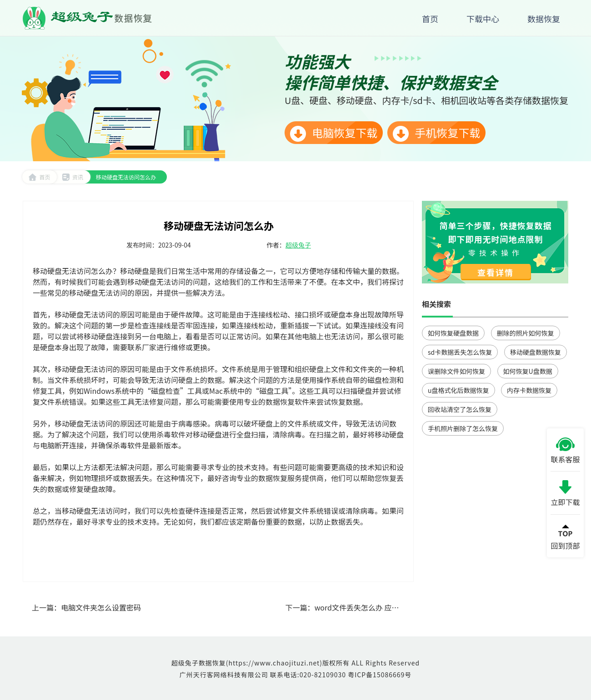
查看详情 (496, 272)
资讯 (73, 177)
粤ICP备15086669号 (380, 675)
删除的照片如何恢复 (526, 333)
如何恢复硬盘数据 (453, 333)
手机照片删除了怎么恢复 (463, 428)
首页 (39, 177)
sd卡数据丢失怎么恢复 (460, 352)
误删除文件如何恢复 (456, 371)
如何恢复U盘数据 (528, 371)
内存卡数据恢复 (529, 390)
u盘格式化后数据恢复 (458, 390)
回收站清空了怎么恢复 (460, 409)
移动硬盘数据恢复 (536, 352)
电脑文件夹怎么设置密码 (101, 607)
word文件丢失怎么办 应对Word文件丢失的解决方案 (399, 607)
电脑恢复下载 (334, 133)
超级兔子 (298, 245)
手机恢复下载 (436, 133)
